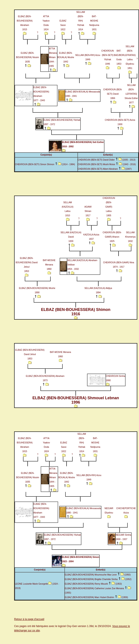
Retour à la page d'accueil (29, 619)
